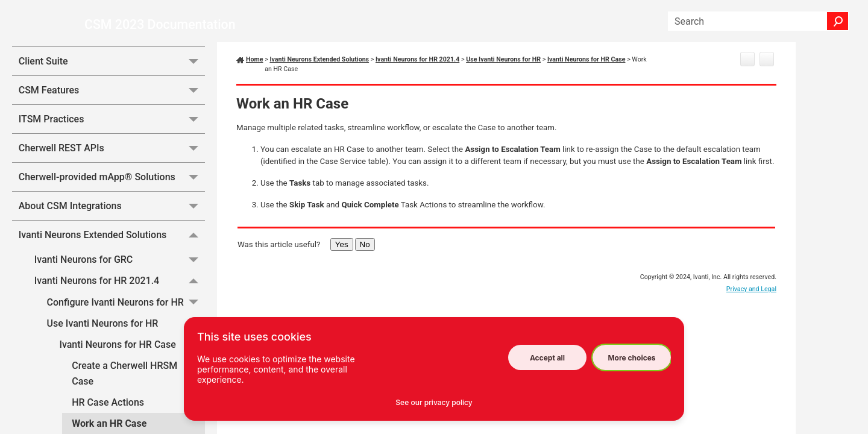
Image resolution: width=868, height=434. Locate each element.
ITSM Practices (112, 170)
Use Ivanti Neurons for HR (126, 375)
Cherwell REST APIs (112, 199)
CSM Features (112, 141)
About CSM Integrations (112, 257)
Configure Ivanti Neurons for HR (126, 354)
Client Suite (112, 112)
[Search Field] (758, 21)
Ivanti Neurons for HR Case (132, 396)
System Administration (112, 55)
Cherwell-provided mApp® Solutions (112, 228)
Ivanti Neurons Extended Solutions (112, 286)
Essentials (112, 83)
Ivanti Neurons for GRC (120, 311)
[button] (838, 21)
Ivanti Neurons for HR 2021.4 (120, 332)
